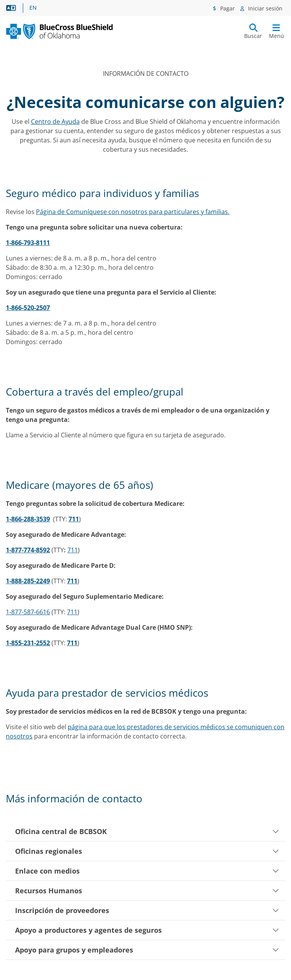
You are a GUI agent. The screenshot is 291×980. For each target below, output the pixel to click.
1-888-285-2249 (28, 581)
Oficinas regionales (147, 851)
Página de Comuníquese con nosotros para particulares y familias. (133, 212)
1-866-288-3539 (28, 519)
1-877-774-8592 (28, 550)
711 (74, 519)
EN (33, 8)
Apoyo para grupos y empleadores (147, 950)
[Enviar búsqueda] (253, 31)
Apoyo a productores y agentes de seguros (147, 930)
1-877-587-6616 (28, 612)
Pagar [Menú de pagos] (227, 8)
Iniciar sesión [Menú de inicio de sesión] (264, 8)
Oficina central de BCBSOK (147, 831)
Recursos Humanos (147, 891)
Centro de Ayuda (55, 122)
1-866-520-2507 (28, 308)
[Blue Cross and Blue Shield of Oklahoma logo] (76, 31)
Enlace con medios (147, 871)
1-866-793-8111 (28, 243)
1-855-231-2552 (28, 643)
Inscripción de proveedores (147, 910)
